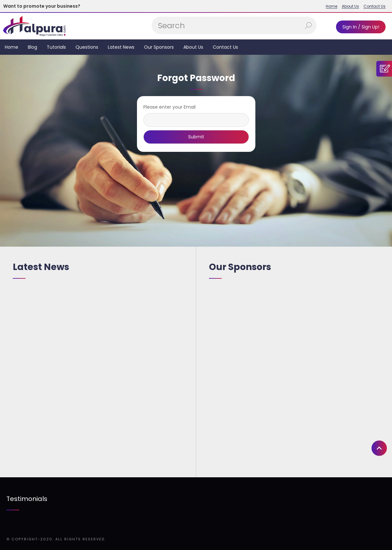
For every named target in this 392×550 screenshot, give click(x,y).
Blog (32, 47)
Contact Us (375, 6)
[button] (379, 429)
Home (332, 6)
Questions (87, 47)
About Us (350, 6)
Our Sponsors (159, 47)
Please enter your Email (169, 107)
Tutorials (56, 47)
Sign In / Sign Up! (361, 27)
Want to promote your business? (42, 6)
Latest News (121, 47)
